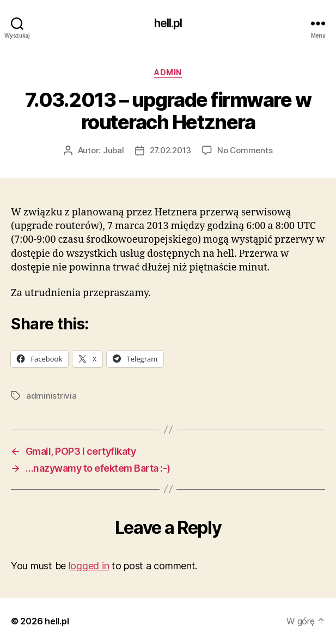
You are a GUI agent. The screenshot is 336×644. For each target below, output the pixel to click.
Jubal (114, 150)
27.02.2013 (170, 150)
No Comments (245, 150)
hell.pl (168, 23)
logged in (89, 566)
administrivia (51, 396)
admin (168, 72)
